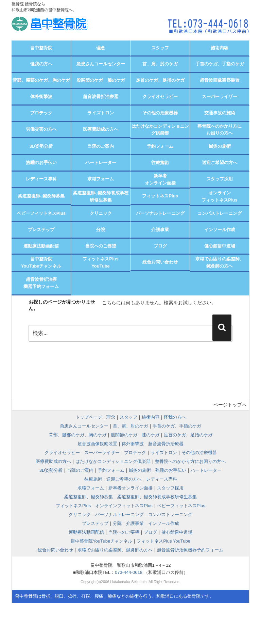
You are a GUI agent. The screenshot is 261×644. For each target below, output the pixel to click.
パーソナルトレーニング (160, 213)
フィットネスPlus (160, 196)
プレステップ (41, 230)
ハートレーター (101, 163)
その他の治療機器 (160, 113)
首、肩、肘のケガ (160, 64)
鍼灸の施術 (220, 146)
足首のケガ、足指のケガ (160, 80)
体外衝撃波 (41, 96)
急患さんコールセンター (101, 64)
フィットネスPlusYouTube (100, 262)
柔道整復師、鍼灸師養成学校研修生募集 (157, 497)
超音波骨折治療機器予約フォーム (41, 283)
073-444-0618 (129, 572)
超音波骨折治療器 (101, 96)
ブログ (160, 246)
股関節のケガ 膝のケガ (101, 80)
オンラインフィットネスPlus (219, 196)
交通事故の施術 (220, 113)
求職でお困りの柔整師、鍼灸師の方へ (115, 550)
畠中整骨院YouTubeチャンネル (41, 262)
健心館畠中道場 (220, 246)
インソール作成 (220, 230)
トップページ (89, 417)
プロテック (41, 113)
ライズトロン (101, 113)
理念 (101, 48)
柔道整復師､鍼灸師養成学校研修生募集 (101, 196)
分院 (101, 230)
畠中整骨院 (41, 48)
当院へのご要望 (101, 246)
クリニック (101, 213)
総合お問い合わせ (160, 262)
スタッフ (160, 48)
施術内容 (220, 48)
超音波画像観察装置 (220, 80)
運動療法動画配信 (41, 246)
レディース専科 (41, 179)
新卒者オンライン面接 (160, 179)
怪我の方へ (41, 64)
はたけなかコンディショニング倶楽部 (160, 130)
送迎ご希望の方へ (220, 163)
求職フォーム (101, 179)
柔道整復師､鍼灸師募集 (41, 196)
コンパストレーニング (220, 213)
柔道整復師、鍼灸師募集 (89, 497)
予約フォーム (160, 146)
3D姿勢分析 (41, 146)
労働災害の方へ (41, 129)
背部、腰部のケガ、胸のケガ (41, 80)
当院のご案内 (101, 146)
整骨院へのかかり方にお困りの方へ (220, 130)
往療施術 (160, 163)
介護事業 (160, 230)
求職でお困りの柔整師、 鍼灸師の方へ (220, 262)
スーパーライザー (220, 96)
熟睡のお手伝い (41, 163)
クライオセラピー (160, 96)
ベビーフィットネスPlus (41, 213)
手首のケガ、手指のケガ (220, 64)
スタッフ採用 (220, 179)
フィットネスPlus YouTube (163, 541)
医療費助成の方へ (101, 129)
